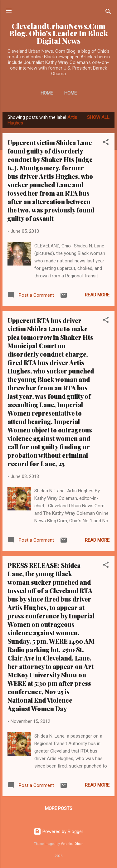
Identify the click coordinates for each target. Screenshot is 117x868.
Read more (97, 295)
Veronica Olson (72, 844)
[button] (106, 143)
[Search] (108, 13)
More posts (59, 808)
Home (47, 93)
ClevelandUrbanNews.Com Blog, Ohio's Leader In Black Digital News (59, 33)
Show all (98, 117)
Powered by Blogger (58, 831)
